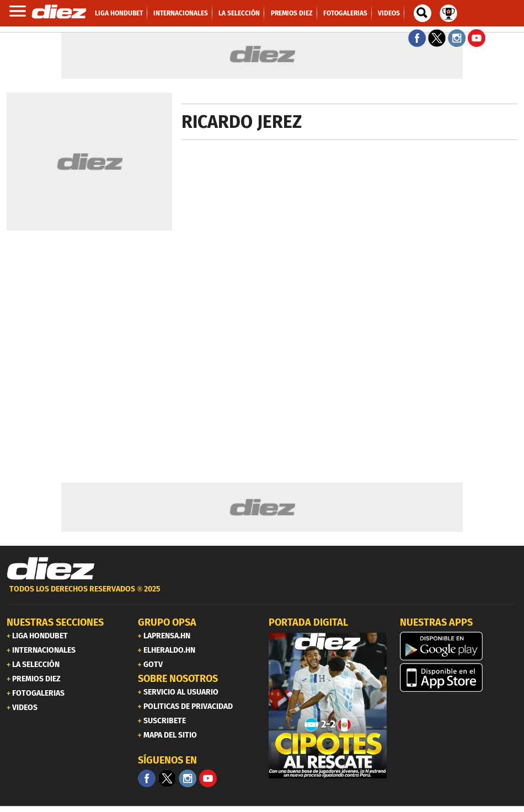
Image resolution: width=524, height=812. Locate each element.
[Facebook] (147, 778)
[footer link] (262, 595)
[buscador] (423, 13)
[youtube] (208, 778)
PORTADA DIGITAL (308, 622)
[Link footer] (51, 569)
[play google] (459, 646)
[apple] (459, 677)
